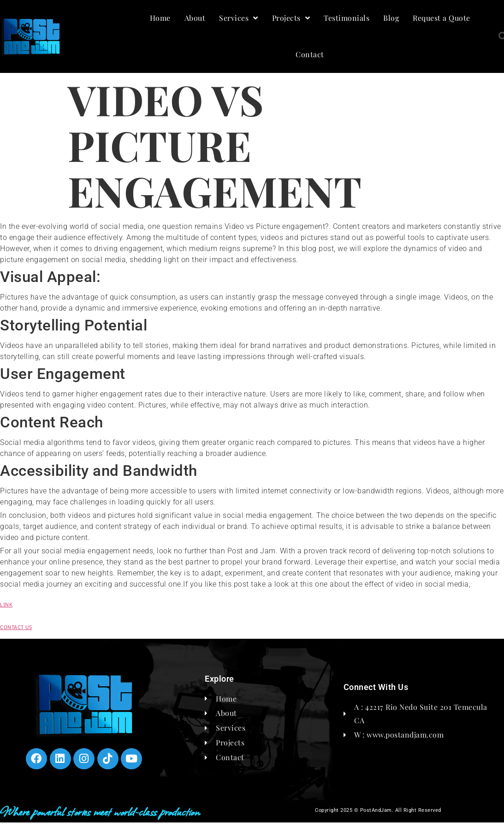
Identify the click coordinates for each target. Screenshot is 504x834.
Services (239, 18)
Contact (310, 54)
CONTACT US (16, 627)
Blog (391, 18)
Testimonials (347, 18)
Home (160, 18)
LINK (6, 605)
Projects (291, 18)
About (195, 18)
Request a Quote (442, 18)
